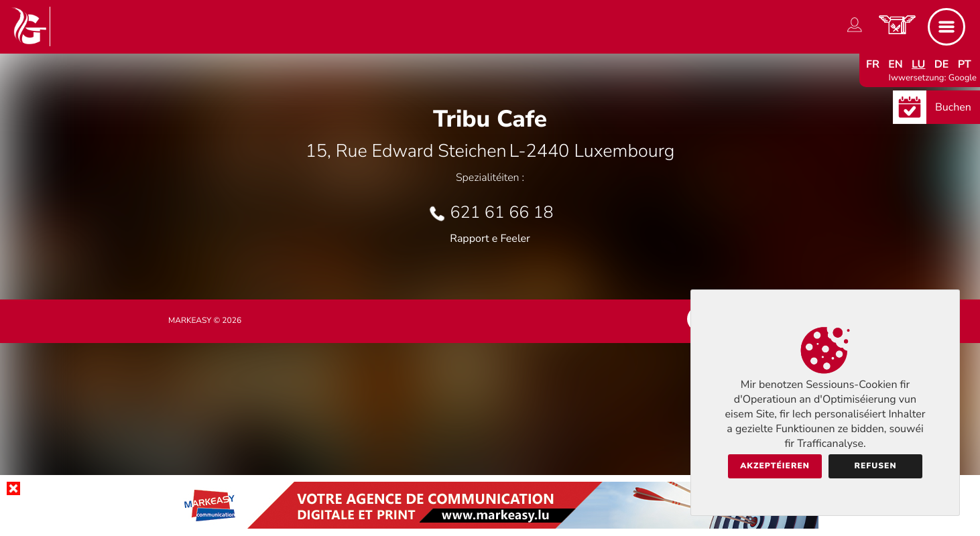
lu (918, 64)
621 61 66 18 (502, 212)
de (942, 64)
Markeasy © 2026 (205, 321)
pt (965, 64)
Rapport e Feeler (490, 239)
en (896, 64)
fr (873, 64)
